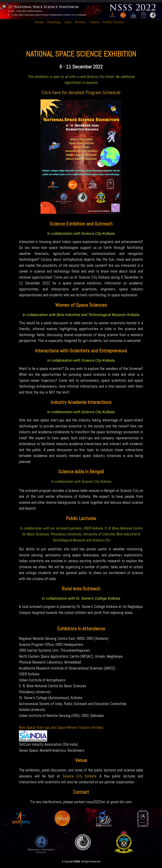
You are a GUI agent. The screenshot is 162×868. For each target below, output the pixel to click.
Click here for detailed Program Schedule (81, 92)
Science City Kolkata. (80, 776)
